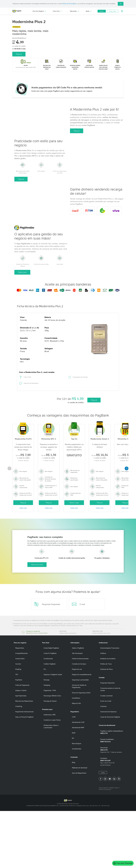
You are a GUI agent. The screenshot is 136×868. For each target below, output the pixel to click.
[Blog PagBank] (119, 836)
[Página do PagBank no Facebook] (101, 836)
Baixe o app (74, 553)
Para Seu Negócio (39, 11)
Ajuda (89, 11)
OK (121, 4)
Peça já (19, 51)
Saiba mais (22, 322)
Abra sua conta (75, 621)
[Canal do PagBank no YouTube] (110, 836)
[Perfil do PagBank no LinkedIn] (114, 836)
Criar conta (113, 11)
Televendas (74, 11)
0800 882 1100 (98, 688)
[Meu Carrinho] (122, 11)
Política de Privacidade (69, 4)
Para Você (57, 11)
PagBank (21, 11)
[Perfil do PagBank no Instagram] (105, 836)
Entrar (102, 11)
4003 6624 (63, 688)
